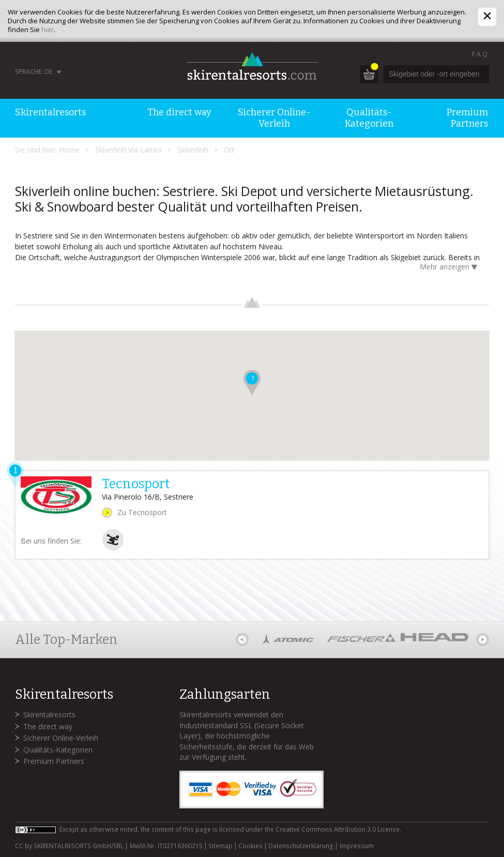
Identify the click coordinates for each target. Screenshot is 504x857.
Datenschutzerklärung (301, 846)
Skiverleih (193, 150)
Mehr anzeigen (450, 268)
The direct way (48, 726)
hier (48, 29)
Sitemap (220, 846)
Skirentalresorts (49, 715)
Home (69, 150)
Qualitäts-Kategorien (58, 750)
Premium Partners (54, 761)
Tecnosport (136, 484)
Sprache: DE (34, 72)
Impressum (357, 846)
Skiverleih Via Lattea (128, 150)
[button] (252, 383)
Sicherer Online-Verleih (61, 738)
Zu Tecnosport (142, 512)
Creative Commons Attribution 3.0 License (338, 829)
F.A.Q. (480, 54)
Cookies (250, 846)
